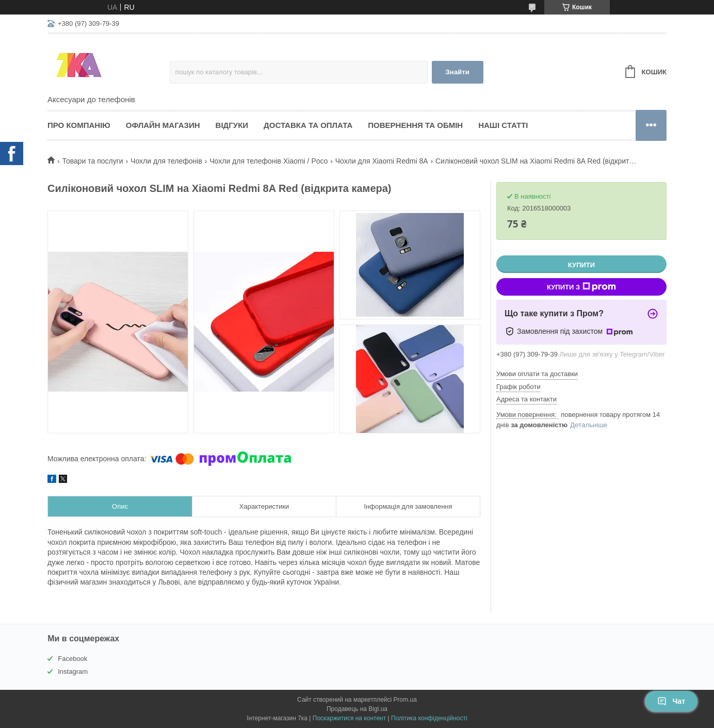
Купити (581, 265)
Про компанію (79, 125)
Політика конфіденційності (429, 718)
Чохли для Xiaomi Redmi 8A (382, 161)
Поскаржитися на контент (349, 718)
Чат (671, 701)
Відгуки (232, 125)
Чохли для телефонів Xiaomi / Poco (269, 161)
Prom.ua (405, 700)
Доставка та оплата (308, 125)
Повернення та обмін (415, 125)
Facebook (72, 659)
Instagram (73, 672)
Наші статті (503, 125)
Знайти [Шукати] (457, 72)
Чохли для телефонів (166, 161)
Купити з (581, 287)
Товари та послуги (92, 161)
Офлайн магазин (163, 125)
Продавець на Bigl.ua (357, 709)
